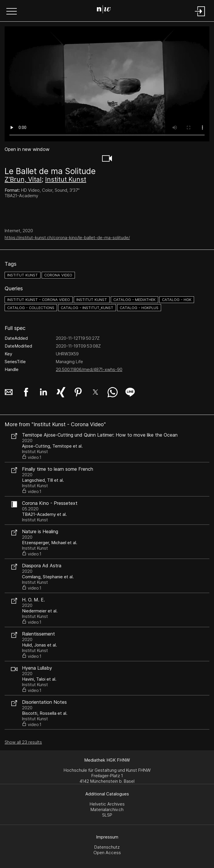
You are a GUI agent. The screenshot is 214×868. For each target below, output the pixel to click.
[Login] (200, 17)
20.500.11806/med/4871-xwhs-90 (89, 369)
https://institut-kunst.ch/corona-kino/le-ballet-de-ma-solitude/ (67, 238)
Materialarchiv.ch (107, 809)
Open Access (107, 853)
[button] (12, 12)
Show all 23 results (23, 742)
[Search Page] (106, 10)
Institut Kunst (66, 179)
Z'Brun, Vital (23, 179)
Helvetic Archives (107, 804)
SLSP (107, 815)
